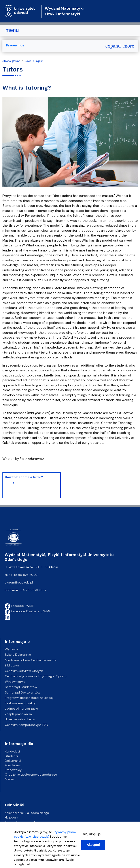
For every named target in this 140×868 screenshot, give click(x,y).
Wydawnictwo (15, 682)
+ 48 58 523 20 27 (24, 575)
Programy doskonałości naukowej (29, 698)
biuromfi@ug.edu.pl (19, 582)
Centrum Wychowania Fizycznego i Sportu (36, 676)
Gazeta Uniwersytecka (21, 822)
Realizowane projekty (20, 703)
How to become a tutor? (24, 477)
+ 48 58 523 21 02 (33, 590)
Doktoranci (13, 761)
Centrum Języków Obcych (24, 671)
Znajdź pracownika (18, 714)
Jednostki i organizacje (21, 708)
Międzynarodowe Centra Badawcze (31, 660)
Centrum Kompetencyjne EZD (26, 725)
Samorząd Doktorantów (23, 692)
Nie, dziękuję (92, 837)
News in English (34, 61)
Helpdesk (11, 817)
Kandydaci (12, 751)
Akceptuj (93, 848)
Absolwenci (13, 765)
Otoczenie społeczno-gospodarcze (31, 774)
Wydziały (11, 649)
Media (9, 779)
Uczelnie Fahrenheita (20, 719)
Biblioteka (12, 665)
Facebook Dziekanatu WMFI (28, 611)
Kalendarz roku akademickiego (27, 813)
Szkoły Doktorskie (18, 655)
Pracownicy (15, 45)
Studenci (11, 756)
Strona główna (11, 61)
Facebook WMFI (19, 606)
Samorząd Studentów (21, 687)
